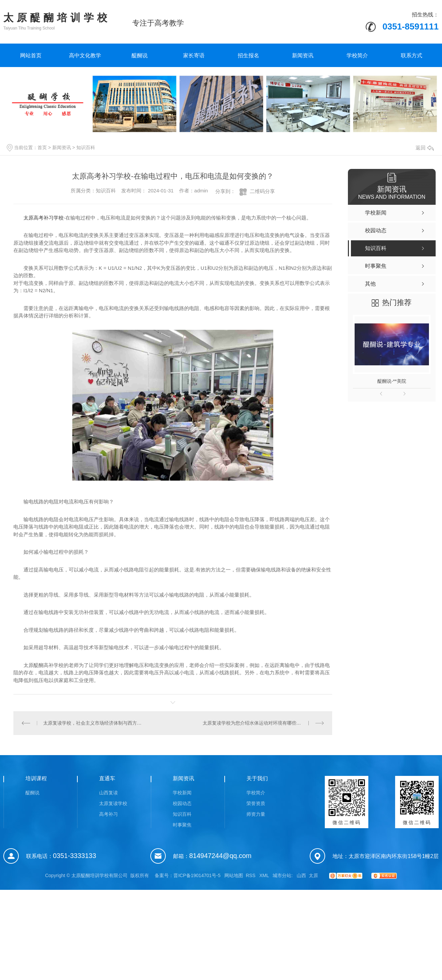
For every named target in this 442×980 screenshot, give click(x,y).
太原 (313, 875)
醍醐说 (140, 55)
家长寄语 (194, 55)
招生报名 (248, 55)
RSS (251, 875)
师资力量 (256, 814)
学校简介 (357, 55)
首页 (42, 147)
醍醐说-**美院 (392, 381)
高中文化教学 (85, 55)
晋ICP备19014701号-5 (197, 875)
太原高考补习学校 (44, 218)
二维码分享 (262, 191)
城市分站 (282, 875)
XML (265, 875)
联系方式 (412, 55)
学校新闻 (182, 793)
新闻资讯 (303, 55)
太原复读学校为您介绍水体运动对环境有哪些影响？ (256, 723)
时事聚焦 (182, 825)
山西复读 (108, 793)
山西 (301, 875)
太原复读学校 (113, 803)
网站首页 (31, 55)
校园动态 (182, 803)
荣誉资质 (256, 803)
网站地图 (234, 875)
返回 (425, 148)
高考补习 (108, 814)
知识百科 (86, 147)
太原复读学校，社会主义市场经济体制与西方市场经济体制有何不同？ (93, 723)
